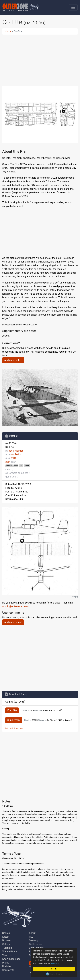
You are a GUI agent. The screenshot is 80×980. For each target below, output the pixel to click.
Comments (8, 970)
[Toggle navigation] (73, 7)
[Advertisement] (40, 59)
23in (8, 462)
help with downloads (14, 728)
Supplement (14, 720)
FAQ (31, 937)
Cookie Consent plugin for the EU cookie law (54, 974)
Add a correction (13, 360)
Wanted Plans (10, 952)
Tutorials (7, 948)
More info (55, 963)
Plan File (12, 710)
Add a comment (13, 622)
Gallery (6, 944)
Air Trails (16, 454)
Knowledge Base (11, 959)
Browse (6, 940)
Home (8, 31)
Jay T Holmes (16, 451)
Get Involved (36, 944)
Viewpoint (8, 955)
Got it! (54, 969)
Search (6, 933)
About (32, 933)
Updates (7, 966)
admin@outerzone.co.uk (16, 606)
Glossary (34, 940)
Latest (6, 937)
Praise (6, 963)
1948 (14, 458)
